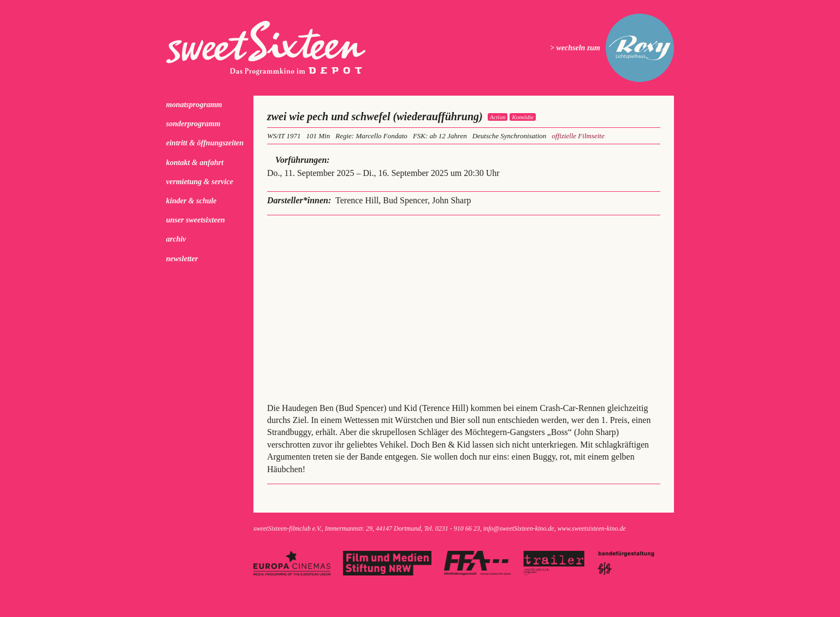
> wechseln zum (575, 48)
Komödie (523, 117)
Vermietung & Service (200, 182)
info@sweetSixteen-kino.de (519, 528)
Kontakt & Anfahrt (195, 163)
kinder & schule (191, 201)
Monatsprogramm (194, 105)
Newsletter (182, 259)
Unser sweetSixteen (196, 220)
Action (498, 117)
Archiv (176, 239)
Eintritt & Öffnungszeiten (205, 143)
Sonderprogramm (193, 124)
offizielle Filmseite (578, 136)
